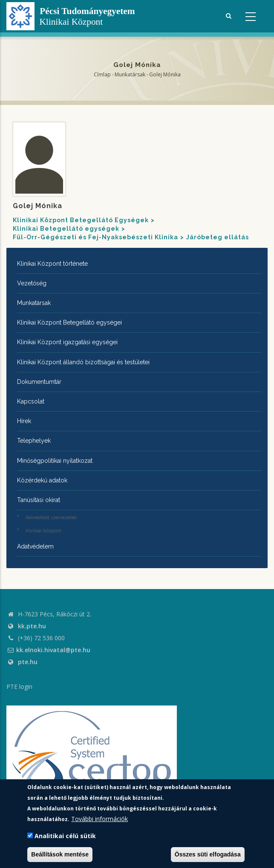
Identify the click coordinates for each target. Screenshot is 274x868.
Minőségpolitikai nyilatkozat (55, 461)
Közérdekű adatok (42, 480)
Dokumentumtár (39, 382)
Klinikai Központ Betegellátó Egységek (81, 220)
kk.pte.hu (32, 626)
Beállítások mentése (60, 854)
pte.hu (28, 662)
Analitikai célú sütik (65, 836)
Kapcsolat (31, 401)
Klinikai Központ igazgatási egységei (67, 342)
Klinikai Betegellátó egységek (66, 229)
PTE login (19, 687)
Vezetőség (32, 283)
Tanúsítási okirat (39, 500)
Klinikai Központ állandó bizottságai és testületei (83, 362)
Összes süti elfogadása (208, 854)
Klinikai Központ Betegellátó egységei (69, 322)
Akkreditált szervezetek (51, 518)
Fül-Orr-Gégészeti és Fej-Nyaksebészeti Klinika (95, 237)
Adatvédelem (35, 546)
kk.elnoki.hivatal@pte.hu (48, 650)
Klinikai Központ (43, 531)
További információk (100, 819)
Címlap (102, 74)
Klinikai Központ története (52, 264)
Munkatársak (130, 74)
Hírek (24, 421)
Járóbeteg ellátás (218, 237)
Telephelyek (34, 441)
